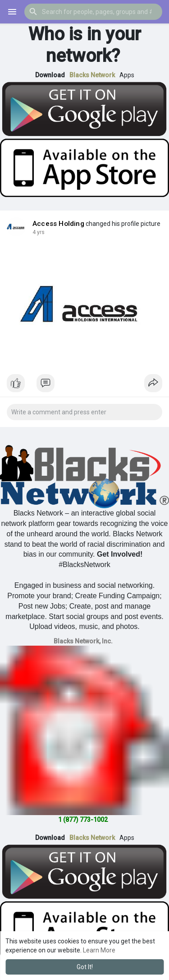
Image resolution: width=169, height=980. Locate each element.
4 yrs (39, 232)
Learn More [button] (99, 950)
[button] (93, 12)
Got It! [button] (85, 967)
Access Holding (58, 224)
